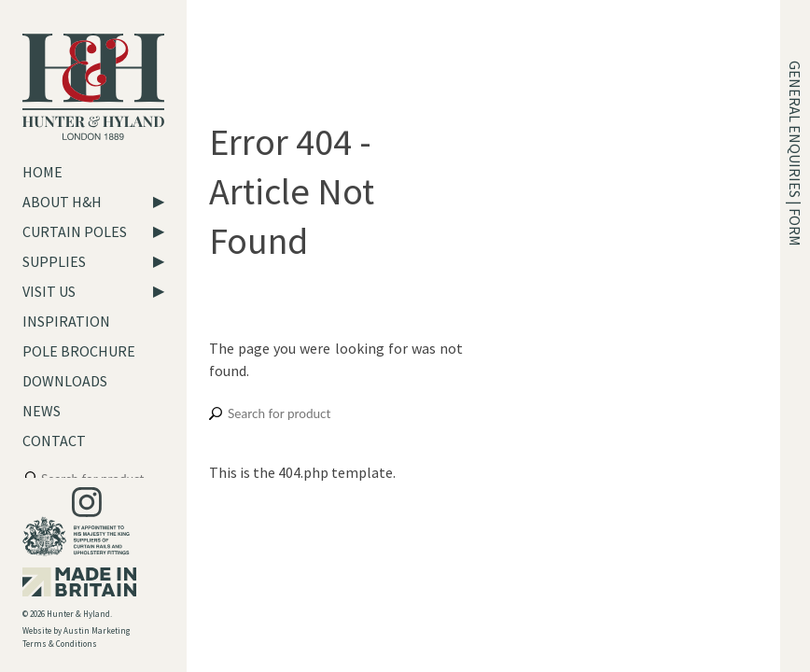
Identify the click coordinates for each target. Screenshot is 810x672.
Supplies (54, 261)
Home (42, 172)
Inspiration (66, 321)
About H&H (62, 202)
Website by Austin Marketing (76, 630)
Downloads (65, 381)
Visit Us (49, 291)
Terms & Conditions (60, 644)
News (42, 411)
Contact (54, 441)
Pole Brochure (79, 351)
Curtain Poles (75, 231)
